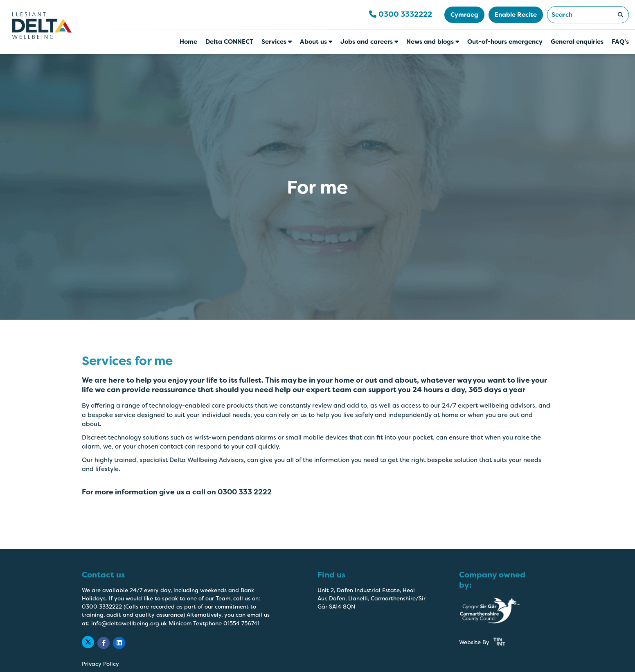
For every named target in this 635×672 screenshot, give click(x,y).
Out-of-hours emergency (505, 42)
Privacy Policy (100, 664)
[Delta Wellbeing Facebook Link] (104, 643)
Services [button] (277, 42)
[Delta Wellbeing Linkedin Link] (119, 643)
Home (188, 42)
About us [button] (316, 42)
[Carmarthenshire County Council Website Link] (496, 611)
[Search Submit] (620, 15)
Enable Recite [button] (516, 15)
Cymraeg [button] (464, 15)
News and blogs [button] (433, 42)
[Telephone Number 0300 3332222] (401, 15)
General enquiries (577, 42)
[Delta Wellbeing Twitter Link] (88, 642)
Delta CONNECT (229, 42)
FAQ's (620, 42)
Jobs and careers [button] (369, 42)
